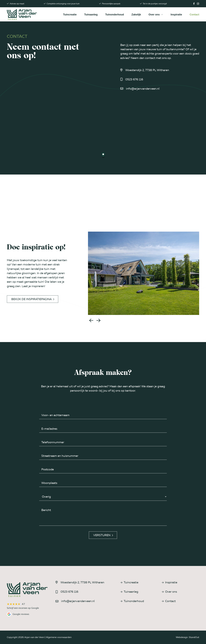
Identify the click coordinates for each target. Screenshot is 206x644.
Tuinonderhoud (132, 601)
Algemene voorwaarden (59, 637)
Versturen (103, 535)
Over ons (169, 592)
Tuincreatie (129, 582)
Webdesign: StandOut (188, 637)
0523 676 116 (134, 79)
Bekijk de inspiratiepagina (33, 299)
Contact (169, 601)
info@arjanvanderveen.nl (143, 89)
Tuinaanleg (129, 592)
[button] (91, 320)
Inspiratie (169, 582)
